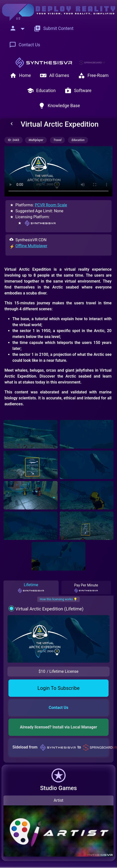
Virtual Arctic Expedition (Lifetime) (49, 609)
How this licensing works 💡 (58, 599)
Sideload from (60, 747)
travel (57, 140)
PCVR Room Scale (51, 205)
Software (78, 91)
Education (41, 91)
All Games (54, 75)
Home (20, 75)
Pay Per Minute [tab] (86, 588)
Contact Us (25, 45)
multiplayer (36, 140)
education (78, 140)
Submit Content (54, 28)
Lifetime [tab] (31, 588)
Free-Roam (93, 75)
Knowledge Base (59, 106)
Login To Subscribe (59, 688)
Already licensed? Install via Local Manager (58, 727)
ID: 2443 (14, 140)
